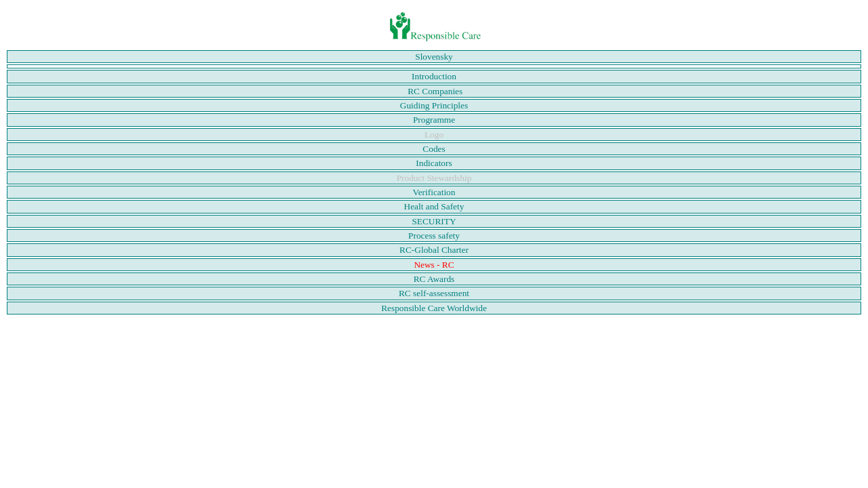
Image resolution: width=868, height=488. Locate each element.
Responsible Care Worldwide (434, 308)
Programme (434, 120)
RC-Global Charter (434, 250)
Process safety (434, 236)
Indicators (434, 163)
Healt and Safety (434, 206)
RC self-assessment (434, 293)
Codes (434, 149)
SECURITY (434, 221)
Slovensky (434, 57)
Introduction (434, 76)
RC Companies (435, 91)
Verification (434, 192)
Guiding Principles (434, 105)
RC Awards (434, 279)
